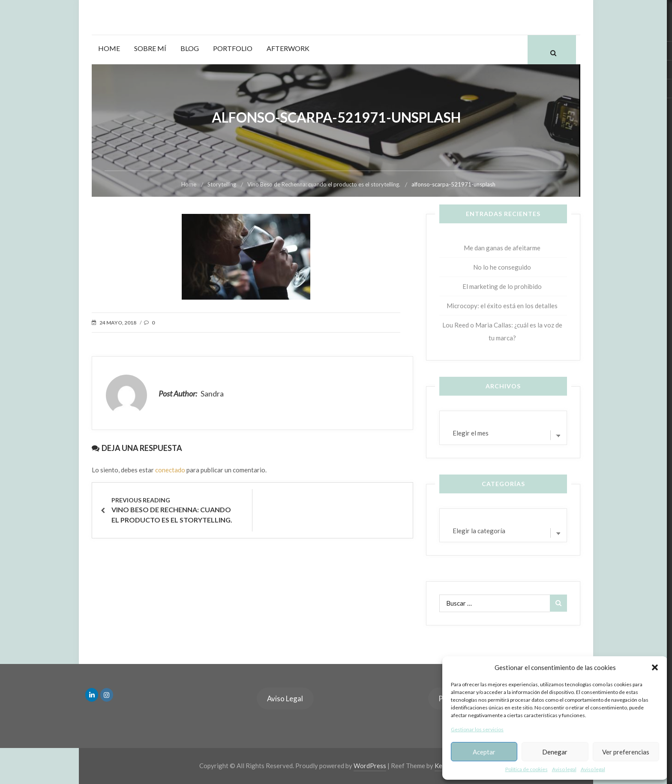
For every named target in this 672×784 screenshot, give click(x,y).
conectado (170, 470)
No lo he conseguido (502, 267)
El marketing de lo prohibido (502, 286)
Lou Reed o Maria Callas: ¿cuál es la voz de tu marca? (502, 331)
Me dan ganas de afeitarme (502, 248)
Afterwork (288, 48)
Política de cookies (526, 769)
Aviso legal (564, 769)
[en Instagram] (107, 695)
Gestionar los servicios (477, 729)
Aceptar (484, 752)
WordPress (370, 766)
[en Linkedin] (92, 695)
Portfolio (233, 48)
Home (109, 48)
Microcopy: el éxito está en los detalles (502, 306)
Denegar (555, 752)
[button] (655, 667)
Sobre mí (150, 48)
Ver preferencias (626, 752)
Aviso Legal (285, 698)
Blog (190, 48)
